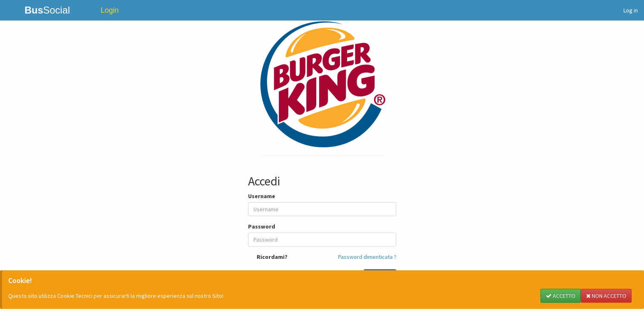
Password (262, 226)
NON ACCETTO (606, 296)
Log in (631, 10)
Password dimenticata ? (367, 257)
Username (262, 196)
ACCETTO (561, 296)
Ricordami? (272, 257)
